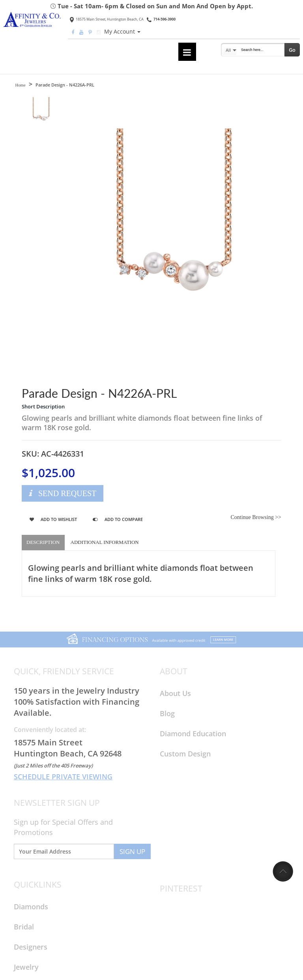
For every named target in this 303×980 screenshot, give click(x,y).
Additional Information (105, 542)
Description (43, 542)
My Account (122, 31)
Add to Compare (118, 519)
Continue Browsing (256, 517)
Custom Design (185, 754)
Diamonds (31, 907)
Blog (167, 713)
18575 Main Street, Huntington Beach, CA (107, 19)
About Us (175, 693)
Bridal (24, 927)
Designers (31, 947)
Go (292, 50)
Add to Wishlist (53, 519)
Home (20, 85)
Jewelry (26, 967)
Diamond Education (193, 734)
